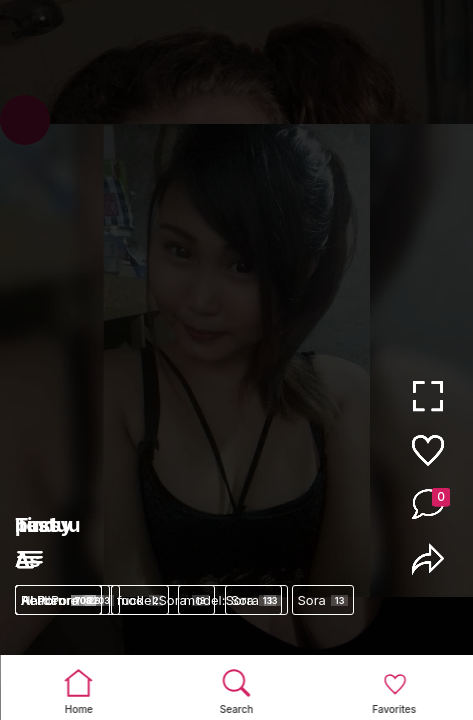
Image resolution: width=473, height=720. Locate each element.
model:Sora (163, 600)
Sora (323, 600)
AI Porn (58, 600)
